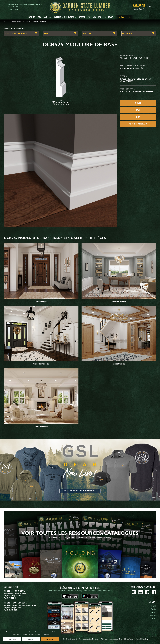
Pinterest (147, 592)
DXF (138, 117)
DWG (138, 110)
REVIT (138, 103)
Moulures (28, 21)
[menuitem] (140, 7)
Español (154, 609)
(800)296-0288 (16, 608)
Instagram (134, 592)
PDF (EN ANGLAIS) (138, 124)
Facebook (154, 592)
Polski (154, 618)
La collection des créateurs (137, 92)
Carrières (14, 10)
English (154, 606)
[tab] (39, 17)
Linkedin (141, 592)
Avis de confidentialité (70, 639)
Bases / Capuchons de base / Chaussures (136, 80)
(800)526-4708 (16, 596)
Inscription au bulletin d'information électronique (25, 6)
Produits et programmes (17, 21)
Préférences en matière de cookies (111, 639)
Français (153, 612)
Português (153, 615)
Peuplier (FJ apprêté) (131, 68)
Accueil (6, 21)
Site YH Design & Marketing (136, 639)
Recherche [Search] (150, 7)
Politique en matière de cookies (89, 639)
